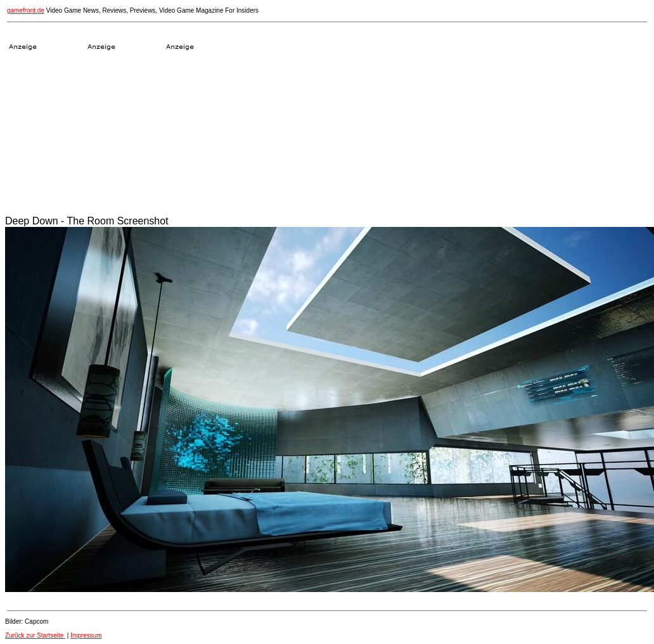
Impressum (86, 635)
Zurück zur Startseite (35, 635)
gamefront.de (26, 10)
